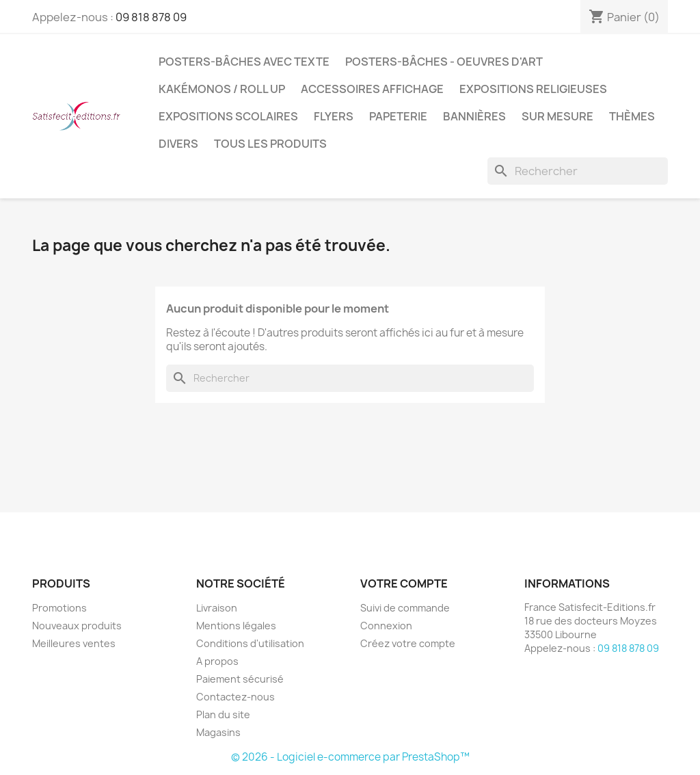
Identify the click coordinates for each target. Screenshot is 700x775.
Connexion (386, 626)
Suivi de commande (405, 608)
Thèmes (632, 116)
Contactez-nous (235, 697)
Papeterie (398, 116)
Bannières (474, 116)
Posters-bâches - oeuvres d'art (444, 62)
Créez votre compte (408, 643)
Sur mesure (557, 116)
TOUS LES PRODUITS (270, 144)
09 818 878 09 (151, 17)
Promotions (59, 608)
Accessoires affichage (372, 89)
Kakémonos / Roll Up (222, 89)
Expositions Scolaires (228, 116)
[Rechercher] (578, 171)
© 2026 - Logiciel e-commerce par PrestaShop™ (350, 757)
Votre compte (404, 583)
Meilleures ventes (74, 643)
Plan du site (223, 714)
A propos (217, 661)
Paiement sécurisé (240, 679)
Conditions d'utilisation (250, 643)
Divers (178, 144)
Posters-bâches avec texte (244, 62)
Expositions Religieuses (533, 89)
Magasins (218, 732)
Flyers (334, 116)
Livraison (217, 608)
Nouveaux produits (77, 626)
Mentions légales (236, 626)
